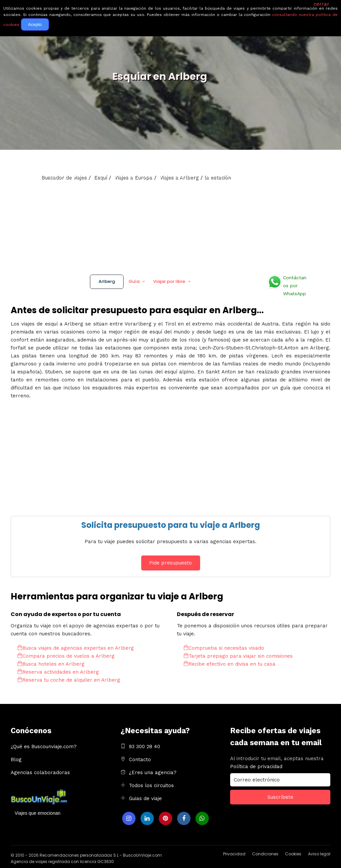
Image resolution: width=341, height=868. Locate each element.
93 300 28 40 (145, 747)
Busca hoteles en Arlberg (51, 664)
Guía (134, 281)
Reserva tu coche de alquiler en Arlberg (69, 680)
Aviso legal (319, 854)
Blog (16, 759)
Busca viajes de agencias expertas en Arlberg (76, 648)
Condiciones (265, 854)
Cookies (293, 854)
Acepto (35, 24)
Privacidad (234, 854)
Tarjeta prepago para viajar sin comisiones (238, 656)
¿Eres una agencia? (153, 772)
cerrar (322, 4)
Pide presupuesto (170, 563)
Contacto (140, 759)
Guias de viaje (145, 798)
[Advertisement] (170, 210)
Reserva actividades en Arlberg (58, 672)
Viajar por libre (169, 281)
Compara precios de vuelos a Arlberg (66, 656)
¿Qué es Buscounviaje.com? (44, 747)
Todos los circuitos (151, 785)
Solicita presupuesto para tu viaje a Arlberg (171, 525)
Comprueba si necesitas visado (224, 648)
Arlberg (107, 281)
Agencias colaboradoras (40, 772)
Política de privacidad (256, 766)
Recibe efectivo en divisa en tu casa (229, 664)
